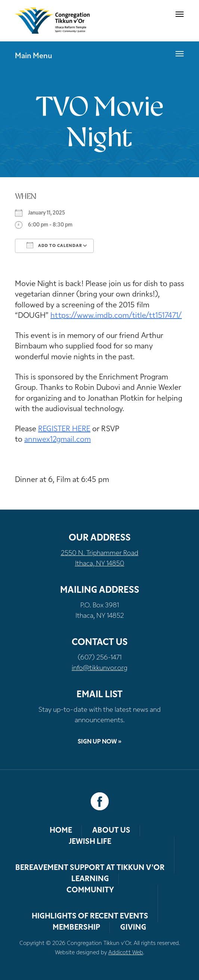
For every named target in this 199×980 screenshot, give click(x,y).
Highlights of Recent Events (90, 917)
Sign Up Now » (99, 742)
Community (90, 890)
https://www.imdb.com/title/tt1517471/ (116, 316)
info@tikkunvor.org (99, 668)
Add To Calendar (54, 245)
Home (61, 831)
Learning (90, 879)
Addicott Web (126, 953)
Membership (76, 928)
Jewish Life (90, 842)
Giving (133, 928)
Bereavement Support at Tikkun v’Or (90, 868)
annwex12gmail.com (57, 440)
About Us (111, 831)
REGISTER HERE (64, 429)
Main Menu (34, 56)
